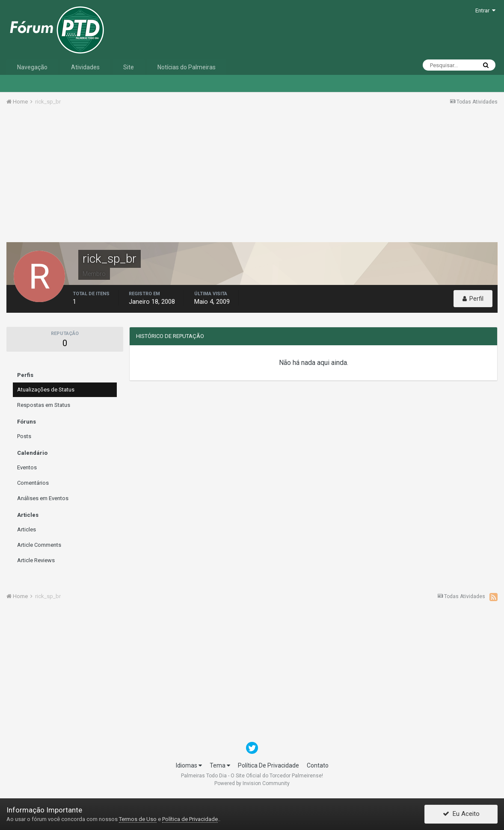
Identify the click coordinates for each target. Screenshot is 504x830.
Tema (220, 765)
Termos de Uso (138, 819)
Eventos (27, 467)
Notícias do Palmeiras (187, 67)
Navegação (32, 67)
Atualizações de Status (46, 390)
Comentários (33, 483)
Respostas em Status (44, 405)
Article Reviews (36, 560)
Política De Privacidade (268, 765)
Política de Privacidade (190, 819)
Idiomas (189, 765)
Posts (24, 436)
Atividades (85, 67)
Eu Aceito (461, 814)
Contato (318, 765)
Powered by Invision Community (252, 783)
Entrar (485, 10)
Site (129, 67)
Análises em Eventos (43, 498)
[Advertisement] (252, 177)
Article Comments (39, 545)
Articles (27, 529)
